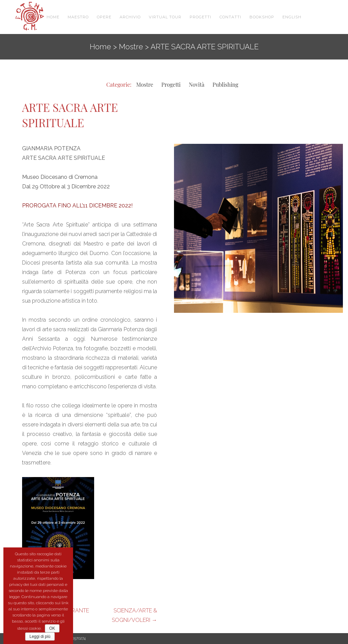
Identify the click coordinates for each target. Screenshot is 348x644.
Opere (104, 17)
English (292, 17)
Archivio (130, 17)
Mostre (131, 47)
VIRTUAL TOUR (165, 17)
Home (53, 17)
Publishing (225, 84)
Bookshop (262, 17)
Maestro (78, 17)
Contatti (230, 17)
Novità (197, 84)
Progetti (201, 17)
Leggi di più (40, 637)
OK (52, 628)
